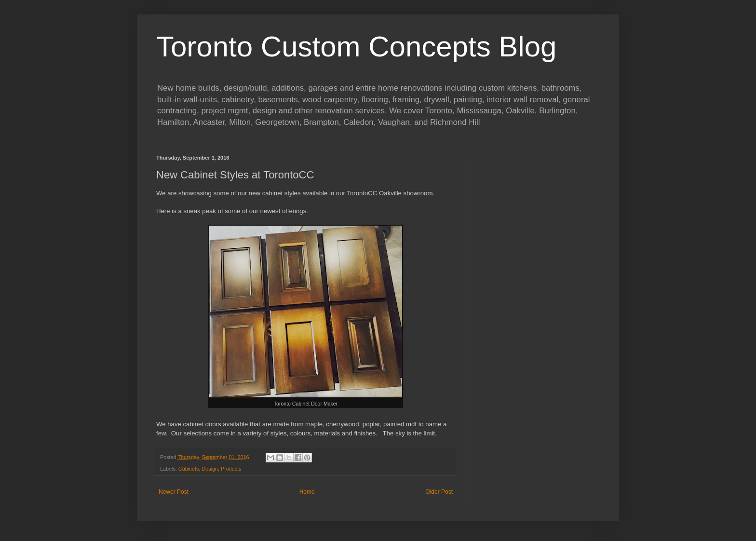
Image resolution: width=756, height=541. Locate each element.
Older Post (439, 492)
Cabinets (189, 469)
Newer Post (174, 492)
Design (210, 469)
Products (231, 469)
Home (307, 492)
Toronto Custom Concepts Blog (356, 47)
